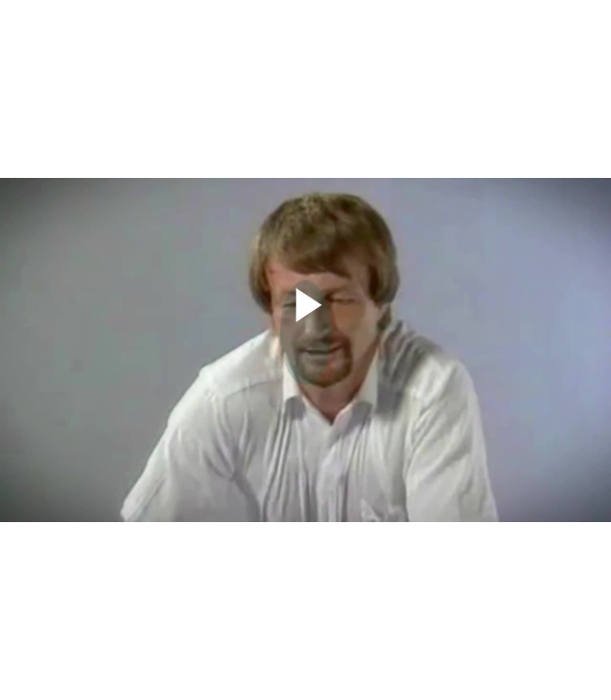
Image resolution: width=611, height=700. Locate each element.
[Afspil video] (306, 327)
